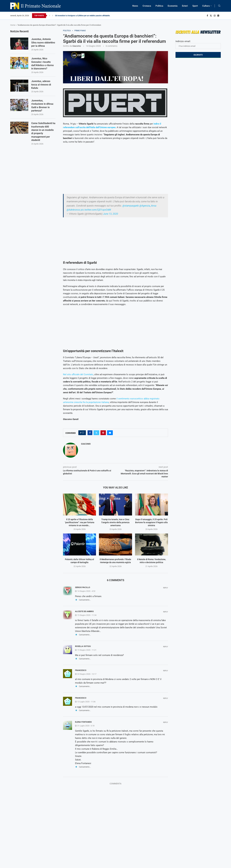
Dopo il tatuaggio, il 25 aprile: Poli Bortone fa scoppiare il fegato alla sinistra (151, 522)
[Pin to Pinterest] (103, 433)
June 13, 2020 (111, 214)
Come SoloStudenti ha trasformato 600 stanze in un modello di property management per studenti (43, 132)
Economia (173, 6)
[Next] (53, 16)
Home (13, 25)
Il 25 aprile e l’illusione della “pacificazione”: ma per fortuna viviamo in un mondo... (79, 522)
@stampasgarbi (131, 206)
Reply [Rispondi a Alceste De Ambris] (166, 612)
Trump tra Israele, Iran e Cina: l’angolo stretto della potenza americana (115, 522)
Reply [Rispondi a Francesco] (166, 671)
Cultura (206, 6)
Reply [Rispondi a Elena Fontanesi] (166, 722)
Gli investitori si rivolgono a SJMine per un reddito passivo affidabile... (83, 16)
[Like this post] (83, 433)
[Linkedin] (218, 16)
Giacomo (77, 46)
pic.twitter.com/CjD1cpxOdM (96, 210)
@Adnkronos (73, 210)
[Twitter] (211, 16)
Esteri (185, 6)
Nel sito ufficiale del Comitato (78, 374)
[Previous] (50, 16)
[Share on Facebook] (90, 433)
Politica (159, 6)
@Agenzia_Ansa (148, 206)
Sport (195, 6)
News (135, 6)
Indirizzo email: (198, 44)
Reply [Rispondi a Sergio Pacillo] (166, 588)
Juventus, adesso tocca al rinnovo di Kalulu (41, 85)
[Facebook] (207, 16)
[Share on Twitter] (96, 433)
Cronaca (147, 6)
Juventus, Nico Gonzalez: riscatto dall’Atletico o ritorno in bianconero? (42, 64)
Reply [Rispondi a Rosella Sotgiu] (166, 647)
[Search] (219, 6)
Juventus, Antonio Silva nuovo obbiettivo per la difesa (43, 43)
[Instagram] (215, 16)
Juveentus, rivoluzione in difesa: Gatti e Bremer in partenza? (42, 106)
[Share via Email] (110, 433)
